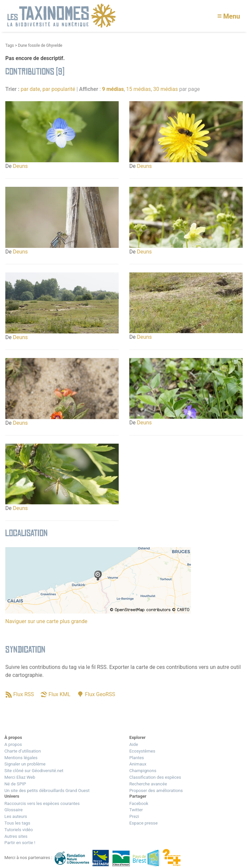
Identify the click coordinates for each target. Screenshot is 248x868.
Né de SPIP (15, 784)
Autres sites (16, 836)
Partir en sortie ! (20, 843)
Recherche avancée (148, 784)
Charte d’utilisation (23, 751)
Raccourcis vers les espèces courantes (42, 803)
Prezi (134, 816)
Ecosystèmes (142, 751)
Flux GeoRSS (100, 694)
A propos (13, 744)
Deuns (20, 166)
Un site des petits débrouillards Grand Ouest (47, 791)
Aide (134, 744)
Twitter (136, 810)
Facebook (139, 803)
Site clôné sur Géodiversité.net (34, 771)
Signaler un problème (25, 764)
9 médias (113, 89)
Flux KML (59, 694)
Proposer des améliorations (156, 791)
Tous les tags (17, 823)
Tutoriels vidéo (19, 830)
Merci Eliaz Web (20, 777)
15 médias (139, 89)
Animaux (138, 764)
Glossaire (13, 810)
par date (30, 89)
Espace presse (143, 823)
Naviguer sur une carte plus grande (46, 621)
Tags (10, 45)
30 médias (165, 89)
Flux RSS (24, 694)
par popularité (59, 89)
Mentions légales (21, 758)
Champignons (143, 771)
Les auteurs (16, 816)
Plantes (137, 758)
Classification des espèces (155, 777)
